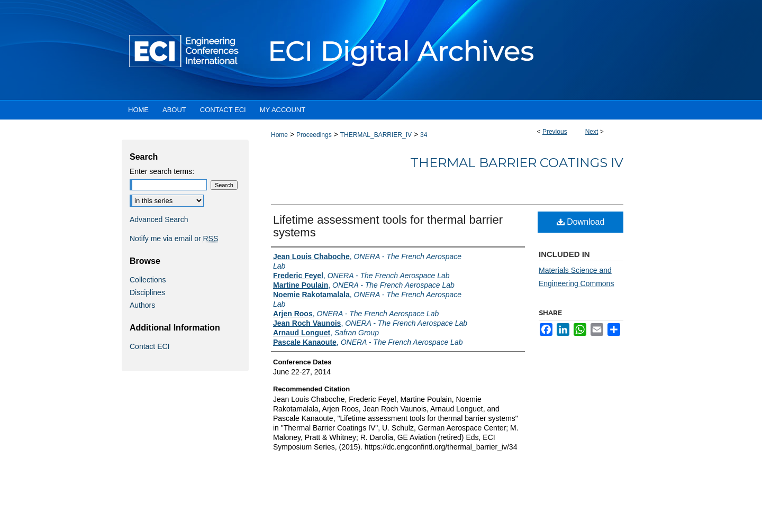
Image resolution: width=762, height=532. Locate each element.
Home (279, 135)
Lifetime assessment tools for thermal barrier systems (388, 226)
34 (424, 135)
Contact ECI (149, 346)
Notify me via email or (174, 239)
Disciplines (147, 292)
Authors (142, 305)
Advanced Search (159, 219)
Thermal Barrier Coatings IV (517, 163)
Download (581, 222)
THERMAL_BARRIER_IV (376, 135)
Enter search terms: (162, 171)
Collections (148, 280)
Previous (555, 132)
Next (592, 132)
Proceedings (314, 135)
